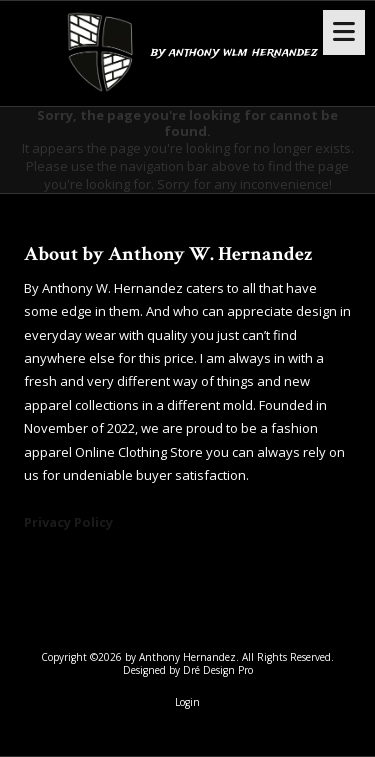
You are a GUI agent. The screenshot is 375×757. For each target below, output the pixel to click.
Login (187, 702)
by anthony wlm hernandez (234, 52)
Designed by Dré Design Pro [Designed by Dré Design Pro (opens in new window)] (188, 670)
